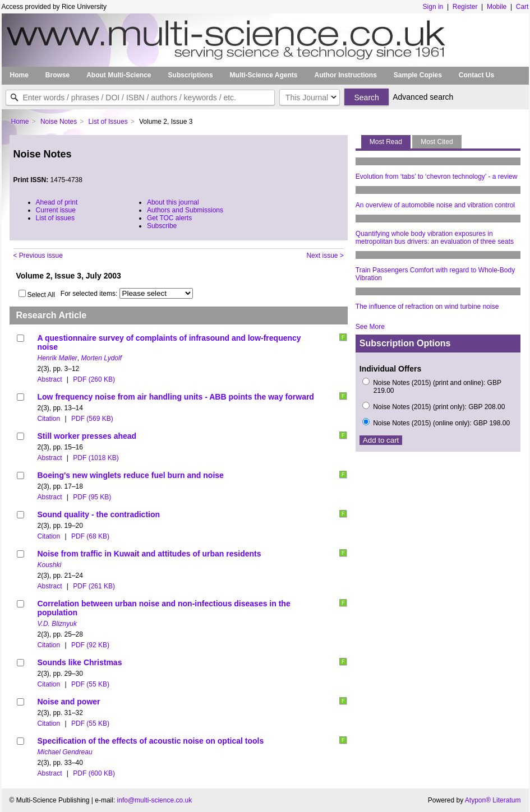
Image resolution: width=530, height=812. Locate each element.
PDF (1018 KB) (96, 458)
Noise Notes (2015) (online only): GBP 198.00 (441, 423)
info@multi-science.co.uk (155, 800)
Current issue (56, 210)
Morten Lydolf (102, 358)
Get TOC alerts (169, 218)
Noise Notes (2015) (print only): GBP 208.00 (439, 407)
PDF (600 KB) (94, 773)
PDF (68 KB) (90, 536)
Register (465, 7)
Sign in (433, 7)
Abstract (50, 379)
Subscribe (162, 226)
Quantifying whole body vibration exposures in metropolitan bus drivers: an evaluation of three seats (435, 238)
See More (370, 327)
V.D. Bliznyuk (57, 624)
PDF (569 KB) (92, 419)
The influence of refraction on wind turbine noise (427, 307)
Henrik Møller (57, 358)
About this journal (173, 202)
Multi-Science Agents (264, 75)
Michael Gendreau (65, 752)
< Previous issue (38, 256)
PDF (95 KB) (92, 497)
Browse (57, 75)
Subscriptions (191, 75)
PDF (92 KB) (90, 645)
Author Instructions (345, 75)
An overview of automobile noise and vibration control (435, 205)
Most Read (386, 142)
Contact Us (476, 75)
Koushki (50, 565)
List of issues (55, 218)
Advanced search (423, 97)
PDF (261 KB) (94, 586)
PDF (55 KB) (90, 684)
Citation (49, 419)
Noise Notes (59, 122)
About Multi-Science (119, 75)
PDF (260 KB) (94, 379)
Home (19, 75)
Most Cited (437, 142)
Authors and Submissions (185, 210)
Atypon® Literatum (493, 800)
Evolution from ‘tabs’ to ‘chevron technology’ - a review (437, 177)
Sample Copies (418, 75)
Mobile (497, 7)
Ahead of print (57, 202)
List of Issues (108, 122)
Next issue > (325, 256)
